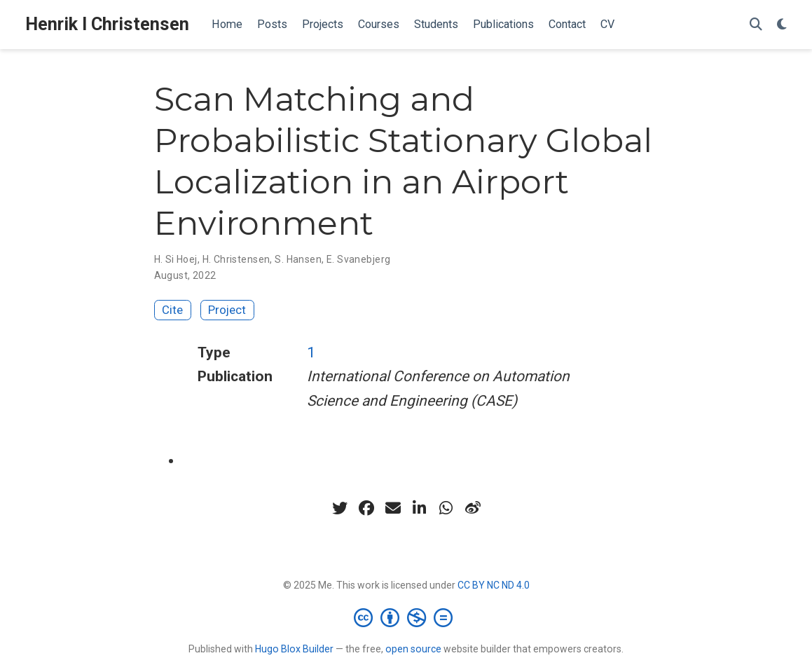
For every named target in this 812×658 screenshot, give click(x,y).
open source (413, 649)
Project (227, 310)
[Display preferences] (782, 25)
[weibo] (473, 508)
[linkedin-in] (420, 508)
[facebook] (366, 508)
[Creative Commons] (406, 617)
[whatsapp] (446, 508)
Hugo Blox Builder (294, 649)
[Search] (756, 25)
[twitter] (340, 508)
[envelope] (393, 508)
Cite (172, 310)
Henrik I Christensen (107, 24)
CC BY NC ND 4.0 (494, 585)
